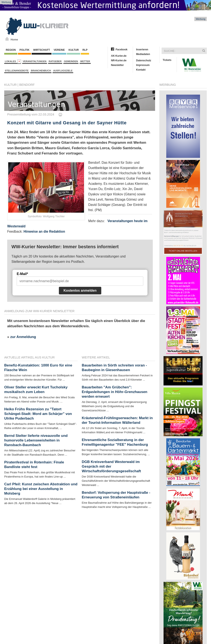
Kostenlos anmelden (80, 290)
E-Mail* (22, 274)
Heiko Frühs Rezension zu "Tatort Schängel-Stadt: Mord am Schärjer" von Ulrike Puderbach (38, 414)
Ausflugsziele (63, 71)
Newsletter (117, 65)
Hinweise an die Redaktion (44, 231)
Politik (24, 50)
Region (11, 50)
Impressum (143, 65)
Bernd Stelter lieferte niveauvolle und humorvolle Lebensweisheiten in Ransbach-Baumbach (36, 440)
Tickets (167, 60)
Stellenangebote (17, 71)
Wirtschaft (42, 50)
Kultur (74, 50)
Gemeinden (71, 61)
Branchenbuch (41, 71)
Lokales (13, 61)
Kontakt (141, 70)
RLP (85, 50)
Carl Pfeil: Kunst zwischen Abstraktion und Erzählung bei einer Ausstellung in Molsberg (41, 489)
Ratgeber (55, 61)
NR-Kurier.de (119, 60)
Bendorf (27, 85)
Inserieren (142, 50)
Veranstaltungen (35, 61)
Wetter (85, 61)
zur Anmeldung (23, 337)
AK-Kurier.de (119, 56)
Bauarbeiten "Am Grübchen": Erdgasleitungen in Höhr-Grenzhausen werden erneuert (115, 392)
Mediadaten (143, 54)
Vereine (59, 50)
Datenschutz (144, 60)
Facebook (122, 50)
